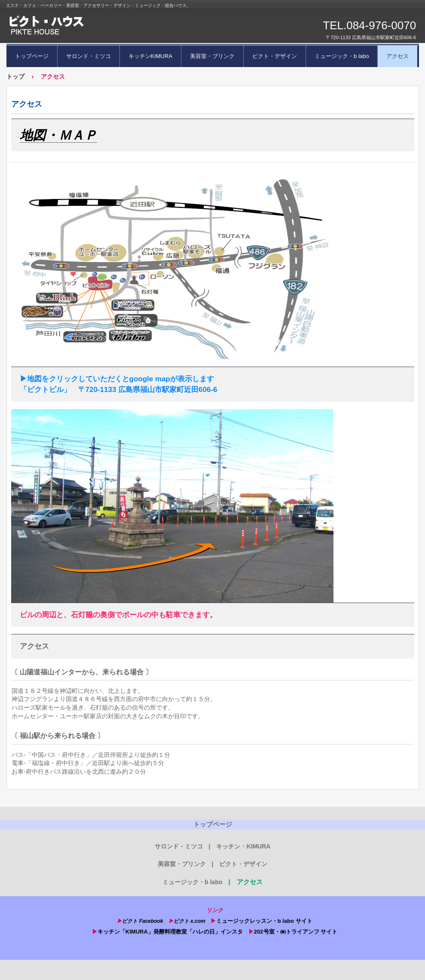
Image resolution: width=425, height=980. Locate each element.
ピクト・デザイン (275, 56)
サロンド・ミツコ (89, 56)
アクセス (397, 56)
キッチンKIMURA (151, 56)
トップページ (32, 56)
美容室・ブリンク (212, 56)
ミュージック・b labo (342, 56)
